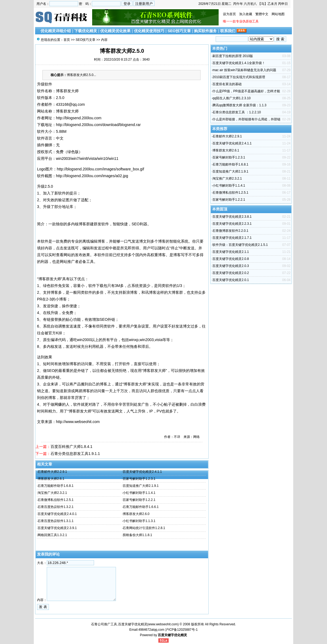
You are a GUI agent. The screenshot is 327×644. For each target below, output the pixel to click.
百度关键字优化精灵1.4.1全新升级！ (239, 63)
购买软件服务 (205, 31)
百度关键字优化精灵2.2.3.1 (232, 224)
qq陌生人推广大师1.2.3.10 (231, 98)
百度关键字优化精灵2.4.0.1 (57, 514)
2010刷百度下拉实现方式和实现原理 (239, 77)
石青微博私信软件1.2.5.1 (56, 500)
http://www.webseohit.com (78, 422)
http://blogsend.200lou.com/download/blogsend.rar (98, 125)
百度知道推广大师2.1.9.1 (141, 486)
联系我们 (228, 31)
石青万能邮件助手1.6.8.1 (56, 486)
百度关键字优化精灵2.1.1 (231, 252)
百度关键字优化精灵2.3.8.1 (232, 217)
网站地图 (278, 14)
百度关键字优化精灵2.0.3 (231, 266)
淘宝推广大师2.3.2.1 (52, 493)
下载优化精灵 (86, 31)
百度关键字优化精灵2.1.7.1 (232, 238)
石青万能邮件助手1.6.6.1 (141, 507)
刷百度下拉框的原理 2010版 (233, 56)
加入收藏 (246, 14)
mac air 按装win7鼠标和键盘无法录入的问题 (244, 70)
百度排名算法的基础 (227, 84)
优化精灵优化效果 (115, 31)
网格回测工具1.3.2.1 (52, 535)
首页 (67, 40)
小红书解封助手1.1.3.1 (139, 521)
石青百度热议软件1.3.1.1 (56, 521)
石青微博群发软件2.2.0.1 (230, 231)
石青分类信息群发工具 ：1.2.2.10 (237, 112)
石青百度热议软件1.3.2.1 (56, 507)
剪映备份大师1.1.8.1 (137, 535)
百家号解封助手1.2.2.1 (139, 500)
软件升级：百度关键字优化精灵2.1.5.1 (240, 245)
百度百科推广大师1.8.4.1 (71, 447)
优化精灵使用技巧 (149, 31)
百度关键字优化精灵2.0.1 (231, 280)
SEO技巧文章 (179, 31)
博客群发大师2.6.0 (136, 514)
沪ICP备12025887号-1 (181, 630)
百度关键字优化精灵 (172, 635)
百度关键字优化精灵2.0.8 (231, 259)
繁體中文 (262, 14)
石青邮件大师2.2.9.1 (52, 472)
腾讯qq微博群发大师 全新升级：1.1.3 (239, 105)
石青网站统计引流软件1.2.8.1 (144, 528)
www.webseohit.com (163, 624)
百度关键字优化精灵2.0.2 (231, 273)
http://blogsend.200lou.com (79, 118)
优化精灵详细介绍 (56, 31)
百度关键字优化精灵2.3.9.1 (57, 528)
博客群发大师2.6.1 (51, 479)
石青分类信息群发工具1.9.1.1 (75, 454)
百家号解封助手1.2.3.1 (139, 479)
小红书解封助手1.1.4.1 (139, 493)
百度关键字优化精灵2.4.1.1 (142, 472)
